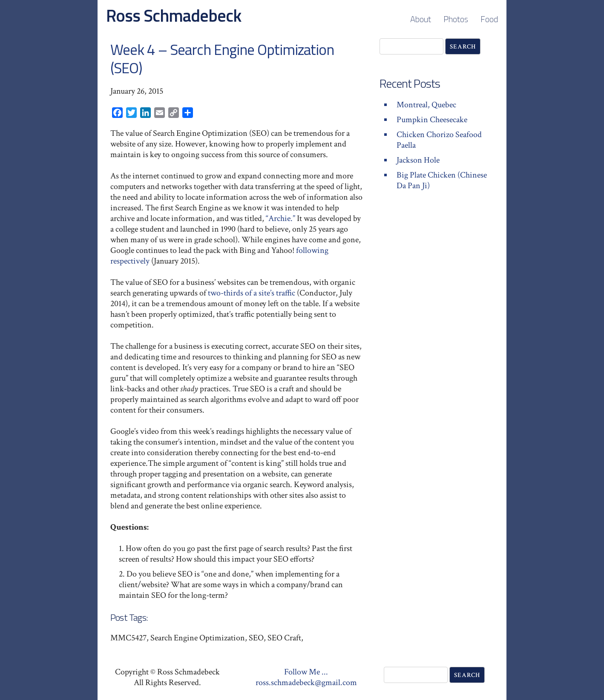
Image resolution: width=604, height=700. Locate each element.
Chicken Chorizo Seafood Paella (439, 140)
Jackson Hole (418, 160)
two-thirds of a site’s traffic (252, 293)
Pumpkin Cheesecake (432, 120)
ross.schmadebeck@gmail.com (306, 683)
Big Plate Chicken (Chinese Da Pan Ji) (442, 180)
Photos (456, 19)
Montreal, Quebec (426, 105)
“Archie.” (280, 218)
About (421, 19)
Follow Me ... (306, 672)
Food (489, 19)
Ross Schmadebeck (174, 16)
